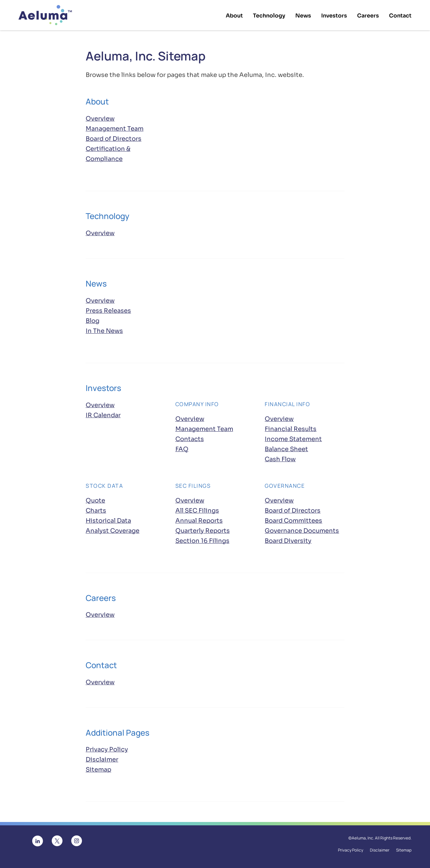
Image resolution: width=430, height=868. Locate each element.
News (303, 16)
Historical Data (108, 522)
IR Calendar (103, 416)
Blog (93, 322)
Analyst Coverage (113, 532)
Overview (100, 119)
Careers (368, 16)
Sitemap (98, 771)
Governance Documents (302, 532)
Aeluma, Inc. (363, 839)
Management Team (115, 130)
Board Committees (293, 522)
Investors (334, 16)
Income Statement (293, 440)
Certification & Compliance (108, 155)
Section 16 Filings (202, 542)
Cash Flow (280, 460)
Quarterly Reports (203, 532)
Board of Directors (114, 140)
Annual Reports (199, 522)
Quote (95, 502)
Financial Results (291, 430)
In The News (104, 332)
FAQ (182, 450)
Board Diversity (288, 542)
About (234, 16)
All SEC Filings (197, 512)
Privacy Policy (107, 751)
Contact (400, 16)
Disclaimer (102, 761)
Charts (96, 512)
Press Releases (108, 312)
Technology (269, 16)
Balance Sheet (286, 450)
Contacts (190, 440)
